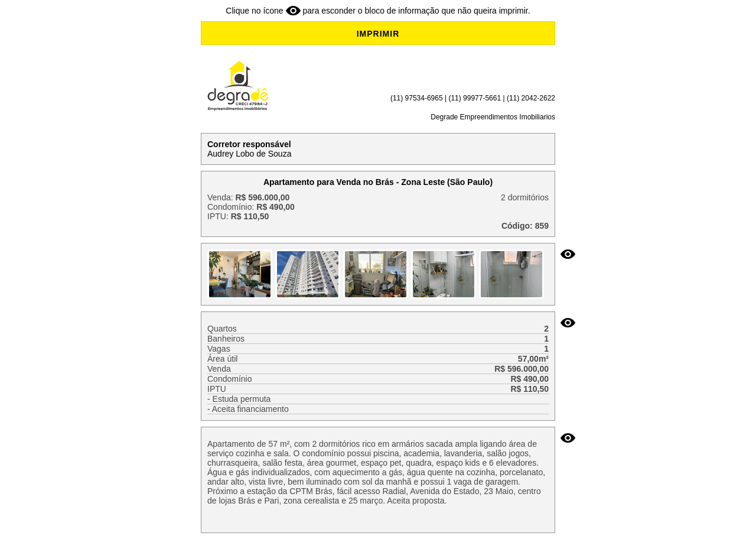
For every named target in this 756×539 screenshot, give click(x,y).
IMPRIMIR (378, 34)
